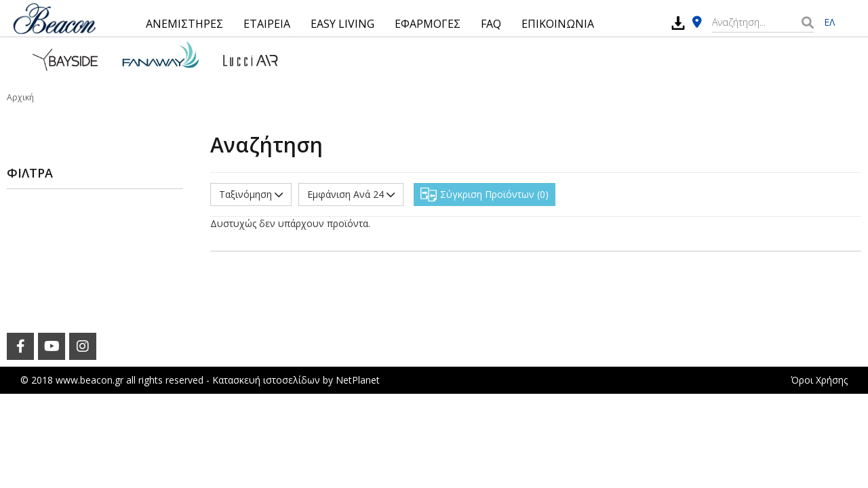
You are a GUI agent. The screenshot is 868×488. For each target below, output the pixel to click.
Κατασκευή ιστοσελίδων (266, 380)
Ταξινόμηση (251, 194)
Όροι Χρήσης (819, 380)
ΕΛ (829, 22)
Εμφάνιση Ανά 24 (351, 194)
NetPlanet (358, 380)
